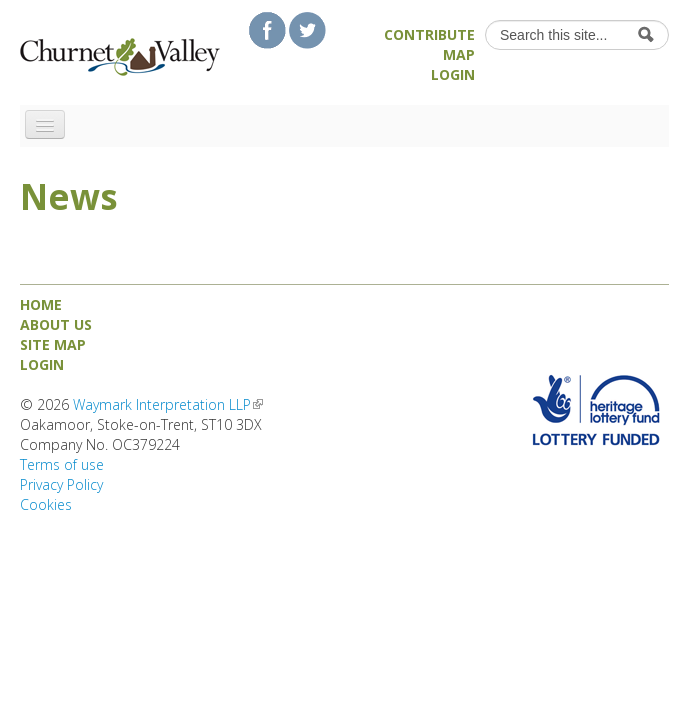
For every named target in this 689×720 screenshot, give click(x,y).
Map (459, 54)
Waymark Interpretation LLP (168, 404)
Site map (53, 344)
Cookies (46, 504)
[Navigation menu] (45, 124)
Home (41, 304)
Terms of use (62, 464)
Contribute (429, 34)
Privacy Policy (61, 484)
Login (453, 74)
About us (56, 324)
